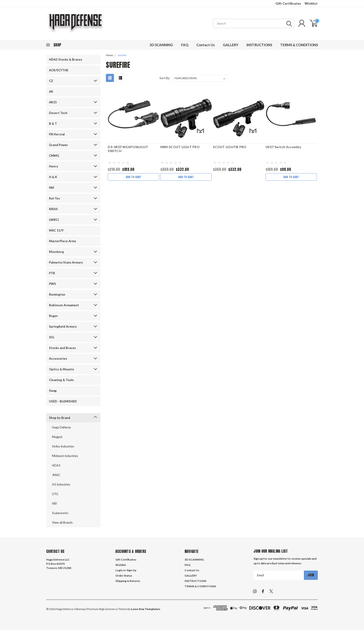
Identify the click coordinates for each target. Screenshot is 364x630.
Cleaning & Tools (61, 380)
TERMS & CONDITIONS (299, 45)
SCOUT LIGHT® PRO (230, 147)
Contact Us (206, 45)
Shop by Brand (60, 418)
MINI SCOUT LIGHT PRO (180, 147)
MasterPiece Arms (63, 241)
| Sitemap (80, 609)
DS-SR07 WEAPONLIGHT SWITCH (128, 149)
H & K (53, 177)
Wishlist (311, 3)
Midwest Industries (65, 456)
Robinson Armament (64, 305)
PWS (52, 284)
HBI (54, 503)
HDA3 (56, 465)
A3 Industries (61, 484)
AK (51, 91)
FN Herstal (57, 134)
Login (119, 570)
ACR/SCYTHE (59, 70)
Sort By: (165, 78)
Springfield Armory (63, 326)
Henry (54, 166)
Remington (57, 294)
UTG (55, 494)
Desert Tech (58, 113)
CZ (51, 81)
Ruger (54, 316)
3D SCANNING (161, 45)
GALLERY (231, 45)
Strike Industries (63, 446)
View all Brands (62, 522)
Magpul (57, 437)
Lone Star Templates (146, 609)
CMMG (54, 156)
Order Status (124, 576)
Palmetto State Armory (66, 262)
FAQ (185, 45)
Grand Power (58, 145)
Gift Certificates (288, 3)
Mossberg (56, 252)
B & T (53, 124)
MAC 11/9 (56, 230)
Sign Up (131, 570)
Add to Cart (134, 177)
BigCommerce (109, 609)
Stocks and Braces (62, 348)
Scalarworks (60, 513)
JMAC (56, 475)
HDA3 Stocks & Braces (66, 59)
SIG (52, 337)
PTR (52, 273)
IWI (52, 188)
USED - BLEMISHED (63, 401)
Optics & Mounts (62, 369)
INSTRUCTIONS (259, 45)
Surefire (122, 55)
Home (109, 55)
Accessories (58, 359)
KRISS (53, 209)
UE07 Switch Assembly (283, 147)
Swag (53, 391)
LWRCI (54, 220)
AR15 (53, 102)
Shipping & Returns (128, 581)
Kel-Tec (55, 198)
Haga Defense (61, 427)
